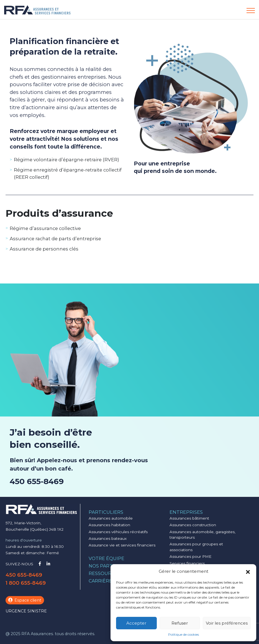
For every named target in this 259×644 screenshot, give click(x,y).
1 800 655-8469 (26, 583)
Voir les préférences (227, 623)
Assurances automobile (111, 518)
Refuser (180, 623)
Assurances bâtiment (189, 518)
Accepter (136, 623)
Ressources (104, 573)
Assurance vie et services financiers (122, 545)
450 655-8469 (37, 481)
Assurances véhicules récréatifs (118, 532)
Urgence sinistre (26, 611)
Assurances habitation (109, 525)
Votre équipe (107, 559)
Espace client (25, 600)
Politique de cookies (184, 634)
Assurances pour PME (191, 556)
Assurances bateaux (108, 538)
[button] (248, 571)
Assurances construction (193, 525)
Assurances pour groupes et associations (196, 547)
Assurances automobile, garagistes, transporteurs (202, 535)
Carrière (100, 581)
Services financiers (187, 563)
